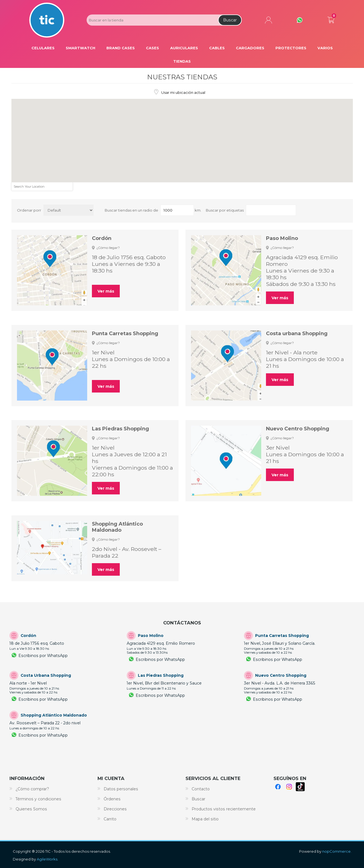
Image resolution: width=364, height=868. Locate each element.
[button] (63, 155)
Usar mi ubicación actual (183, 92)
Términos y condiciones (38, 799)
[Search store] (152, 20)
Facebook (278, 787)
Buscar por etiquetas (225, 210)
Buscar (230, 20)
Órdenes (112, 799)
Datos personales (121, 789)
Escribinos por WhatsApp (43, 656)
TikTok (300, 787)
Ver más (106, 291)
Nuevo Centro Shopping (298, 429)
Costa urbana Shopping (297, 334)
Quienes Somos (31, 809)
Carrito (331, 19)
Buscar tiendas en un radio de (131, 210)
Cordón (102, 238)
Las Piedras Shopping (120, 429)
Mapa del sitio (205, 819)
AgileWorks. (47, 859)
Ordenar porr (29, 210)
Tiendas (182, 61)
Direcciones (115, 809)
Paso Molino (282, 238)
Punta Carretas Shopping (125, 334)
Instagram (289, 787)
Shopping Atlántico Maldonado (117, 527)
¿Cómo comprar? (32, 789)
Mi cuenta (268, 20)
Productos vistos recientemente (224, 809)
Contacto (201, 789)
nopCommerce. (337, 851)
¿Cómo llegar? (108, 248)
